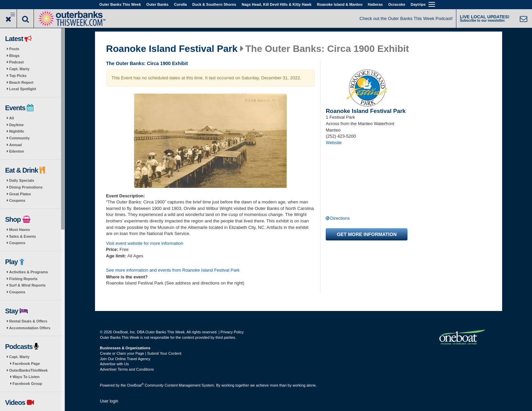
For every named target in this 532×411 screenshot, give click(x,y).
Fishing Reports (23, 279)
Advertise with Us (115, 364)
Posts (14, 49)
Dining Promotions (26, 187)
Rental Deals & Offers (28, 321)
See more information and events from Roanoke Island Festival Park (173, 270)
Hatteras (375, 4)
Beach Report (21, 82)
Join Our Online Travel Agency (125, 359)
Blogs (14, 56)
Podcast (16, 62)
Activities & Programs (28, 272)
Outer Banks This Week (120, 4)
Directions (340, 218)
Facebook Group (27, 384)
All (12, 118)
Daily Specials (22, 180)
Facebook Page (26, 364)
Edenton (17, 151)
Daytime (16, 125)
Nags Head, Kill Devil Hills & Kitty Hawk (277, 4)
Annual (15, 145)
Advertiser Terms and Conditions (127, 369)
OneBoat (135, 385)
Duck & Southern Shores (214, 4)
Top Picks (18, 76)
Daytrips (418, 4)
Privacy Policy (232, 332)
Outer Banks (157, 4)
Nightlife (17, 131)
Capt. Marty (19, 69)
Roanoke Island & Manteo (340, 4)
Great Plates (20, 194)
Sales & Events (23, 236)
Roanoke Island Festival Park (172, 49)
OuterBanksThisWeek (28, 370)
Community (20, 138)
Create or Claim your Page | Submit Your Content (141, 353)
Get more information (367, 234)
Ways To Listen (26, 377)
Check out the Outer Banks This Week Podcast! (406, 18)
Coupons (17, 200)
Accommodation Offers (30, 328)
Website (334, 143)
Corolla (180, 4)
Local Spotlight (23, 89)
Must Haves (20, 230)
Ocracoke (397, 4)
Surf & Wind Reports (27, 285)
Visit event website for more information (145, 243)
